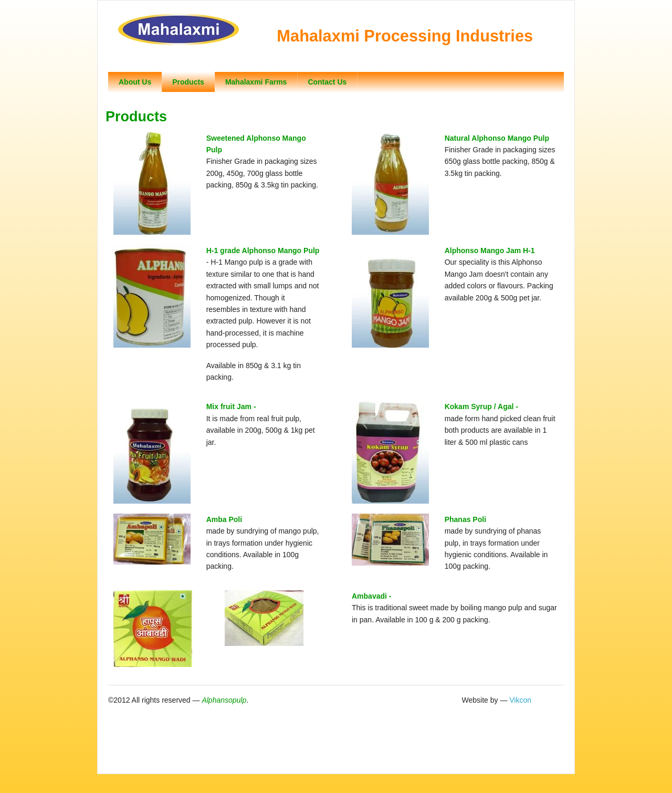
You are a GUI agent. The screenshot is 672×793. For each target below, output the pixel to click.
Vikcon (520, 700)
